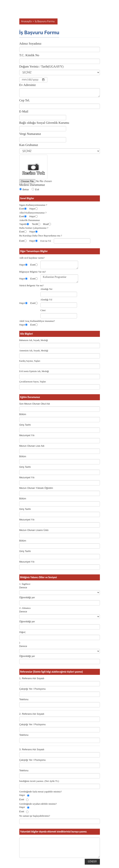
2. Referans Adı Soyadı (32, 714)
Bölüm (23, 414)
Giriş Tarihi (25, 425)
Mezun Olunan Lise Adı (32, 446)
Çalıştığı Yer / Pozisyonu (33, 689)
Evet (22, 209)
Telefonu (24, 699)
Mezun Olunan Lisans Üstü (34, 530)
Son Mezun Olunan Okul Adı (35, 404)
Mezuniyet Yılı (27, 435)
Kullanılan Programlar (59, 279)
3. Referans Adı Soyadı (32, 749)
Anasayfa (26, 21)
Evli (35, 189)
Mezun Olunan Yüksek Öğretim (36, 488)
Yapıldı (23, 224)
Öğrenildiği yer (27, 597)
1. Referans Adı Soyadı (32, 678)
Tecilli (35, 224)
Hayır (32, 209)
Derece (23, 587)
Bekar (24, 189)
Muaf (46, 224)
